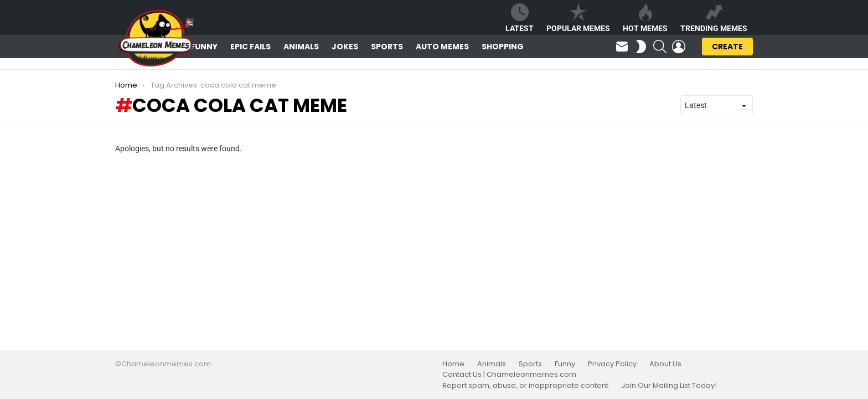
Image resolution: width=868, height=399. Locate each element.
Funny (204, 47)
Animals (301, 47)
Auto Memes (442, 47)
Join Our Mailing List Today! (669, 386)
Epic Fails (250, 47)
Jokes (345, 47)
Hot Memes (645, 18)
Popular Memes (578, 18)
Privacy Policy (612, 364)
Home (453, 364)
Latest (520, 18)
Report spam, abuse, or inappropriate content (525, 386)
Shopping (503, 47)
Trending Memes (714, 18)
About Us (665, 364)
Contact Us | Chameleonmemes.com (509, 375)
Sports (387, 47)
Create (727, 48)
